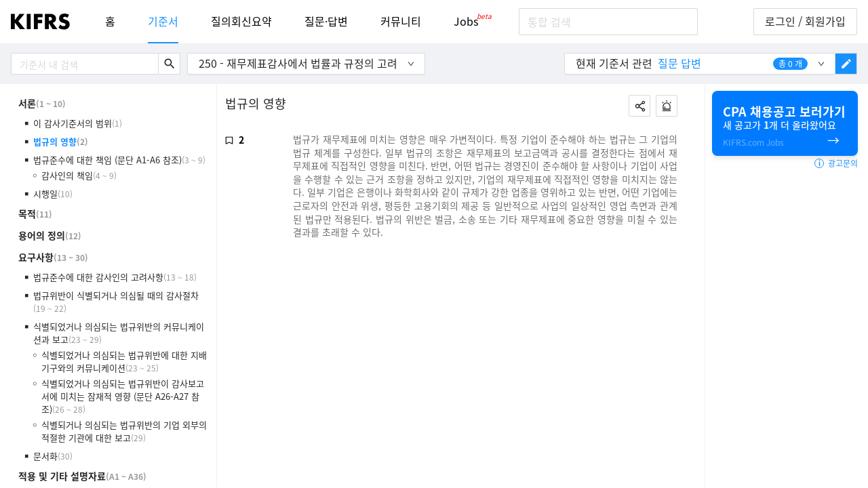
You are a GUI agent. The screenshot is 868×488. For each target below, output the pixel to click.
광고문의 (836, 163)
